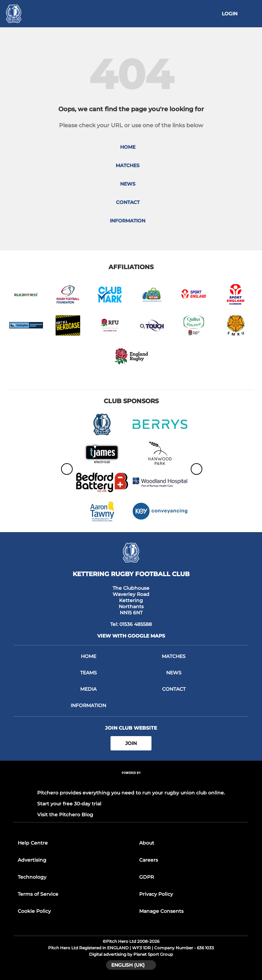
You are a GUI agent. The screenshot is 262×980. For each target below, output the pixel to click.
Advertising (32, 860)
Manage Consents (161, 911)
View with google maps (131, 636)
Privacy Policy (156, 894)
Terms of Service (38, 894)
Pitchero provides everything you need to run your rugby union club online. (131, 793)
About (147, 843)
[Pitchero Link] (131, 782)
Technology (32, 877)
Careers (149, 860)
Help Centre (33, 843)
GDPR (147, 877)
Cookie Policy (34, 911)
